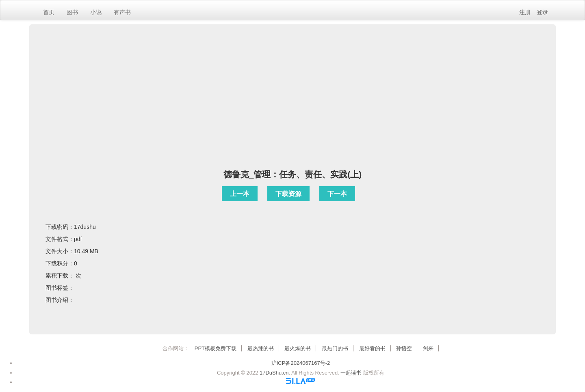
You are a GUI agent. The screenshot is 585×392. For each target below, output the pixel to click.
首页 (49, 12)
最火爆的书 (298, 348)
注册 (525, 12)
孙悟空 (404, 348)
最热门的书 (335, 348)
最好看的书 (372, 348)
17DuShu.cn (274, 373)
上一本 (240, 194)
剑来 (428, 348)
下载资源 (288, 194)
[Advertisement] (292, 104)
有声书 (122, 12)
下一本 (337, 194)
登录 (542, 12)
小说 (96, 12)
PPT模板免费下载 (216, 348)
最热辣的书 (261, 348)
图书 (72, 12)
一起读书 (351, 373)
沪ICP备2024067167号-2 (301, 363)
